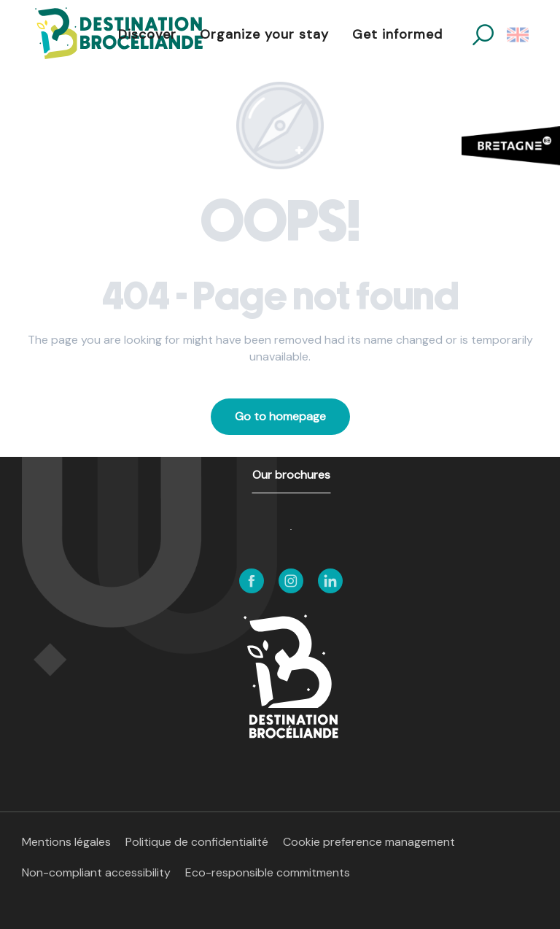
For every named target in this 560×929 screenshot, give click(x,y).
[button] (483, 35)
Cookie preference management (369, 842)
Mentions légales (66, 842)
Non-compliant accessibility (96, 872)
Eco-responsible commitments (268, 872)
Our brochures (291, 475)
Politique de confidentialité (197, 842)
